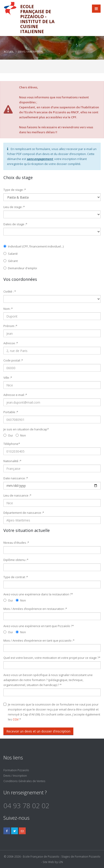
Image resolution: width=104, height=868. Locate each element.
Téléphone (12, 444)
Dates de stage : (15, 224)
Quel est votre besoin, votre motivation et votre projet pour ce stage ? (52, 658)
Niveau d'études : (16, 543)
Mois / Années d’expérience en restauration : (35, 609)
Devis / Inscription (15, 776)
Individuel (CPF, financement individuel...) (33, 246)
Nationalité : (12, 461)
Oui (8, 435)
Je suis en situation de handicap (26, 429)
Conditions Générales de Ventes (24, 781)
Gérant (11, 261)
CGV (16, 719)
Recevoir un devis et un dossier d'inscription (38, 731)
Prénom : (10, 326)
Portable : (11, 412)
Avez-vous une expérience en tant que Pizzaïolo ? (39, 626)
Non (21, 435)
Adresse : (11, 343)
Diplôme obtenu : (16, 560)
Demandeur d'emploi (20, 268)
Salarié (11, 254)
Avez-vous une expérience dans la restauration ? (38, 594)
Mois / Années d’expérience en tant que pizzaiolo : (39, 640)
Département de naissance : (24, 513)
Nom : (8, 309)
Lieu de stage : (14, 207)
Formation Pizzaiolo (16, 770)
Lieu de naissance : (17, 495)
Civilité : (10, 291)
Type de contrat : (16, 577)
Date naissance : (16, 478)
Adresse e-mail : (15, 395)
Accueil (9, 52)
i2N (61, 862)
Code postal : (13, 360)
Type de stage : (15, 190)
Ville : (8, 378)
